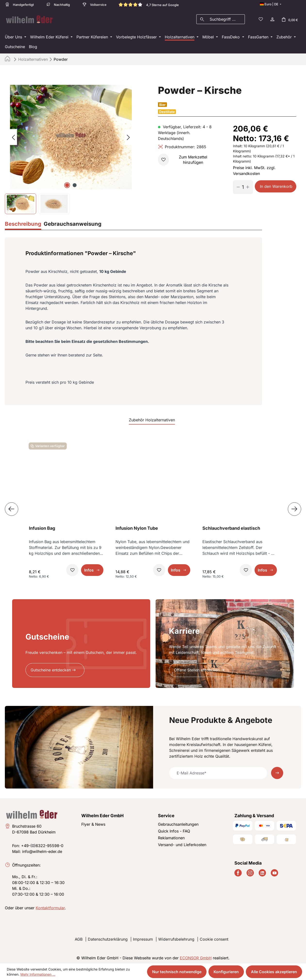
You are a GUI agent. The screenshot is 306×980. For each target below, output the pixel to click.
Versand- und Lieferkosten (182, 843)
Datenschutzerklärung (108, 938)
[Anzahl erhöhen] (249, 186)
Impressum (143, 938)
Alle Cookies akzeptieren (274, 972)
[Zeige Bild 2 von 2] (75, 184)
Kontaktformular (50, 906)
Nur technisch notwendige (177, 972)
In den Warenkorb (276, 185)
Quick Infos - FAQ (174, 830)
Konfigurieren (226, 972)
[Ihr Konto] (272, 18)
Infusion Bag (42, 527)
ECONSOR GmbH (196, 956)
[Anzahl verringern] (236, 186)
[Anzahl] (243, 186)
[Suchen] (202, 18)
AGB (79, 938)
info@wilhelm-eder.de (42, 850)
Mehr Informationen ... (38, 974)
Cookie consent (214, 938)
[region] (71, 148)
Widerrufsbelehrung (176, 938)
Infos (89, 569)
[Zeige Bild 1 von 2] (67, 184)
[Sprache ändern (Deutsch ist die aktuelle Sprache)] (271, 4)
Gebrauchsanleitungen (178, 823)
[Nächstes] (128, 136)
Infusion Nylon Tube (137, 527)
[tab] (23, 223)
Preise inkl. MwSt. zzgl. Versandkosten (254, 169)
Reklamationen (171, 836)
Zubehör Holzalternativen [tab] (152, 418)
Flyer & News (93, 823)
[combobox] (226, 18)
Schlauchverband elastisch (231, 527)
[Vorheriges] (13, 136)
